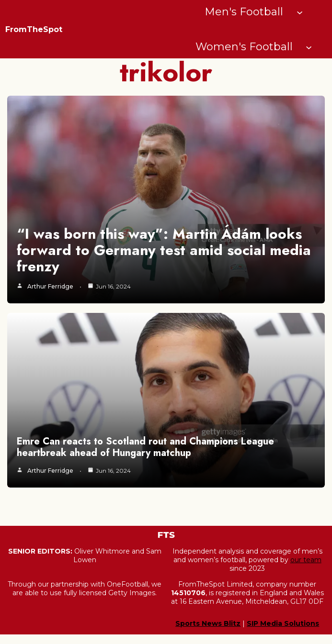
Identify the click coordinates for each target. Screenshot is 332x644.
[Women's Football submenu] (309, 47)
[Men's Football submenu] (300, 12)
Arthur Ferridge (50, 286)
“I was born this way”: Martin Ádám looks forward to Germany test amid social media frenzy (164, 250)
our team (306, 560)
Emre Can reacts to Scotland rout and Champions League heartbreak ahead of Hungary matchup (145, 447)
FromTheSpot (34, 29)
